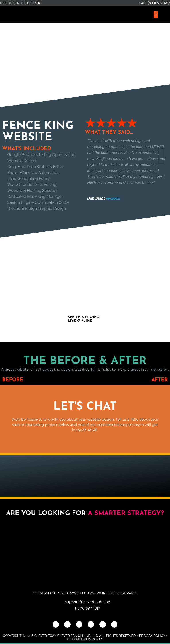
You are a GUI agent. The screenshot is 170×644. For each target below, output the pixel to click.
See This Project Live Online (84, 319)
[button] (156, 14)
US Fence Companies (85, 639)
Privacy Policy (152, 636)
